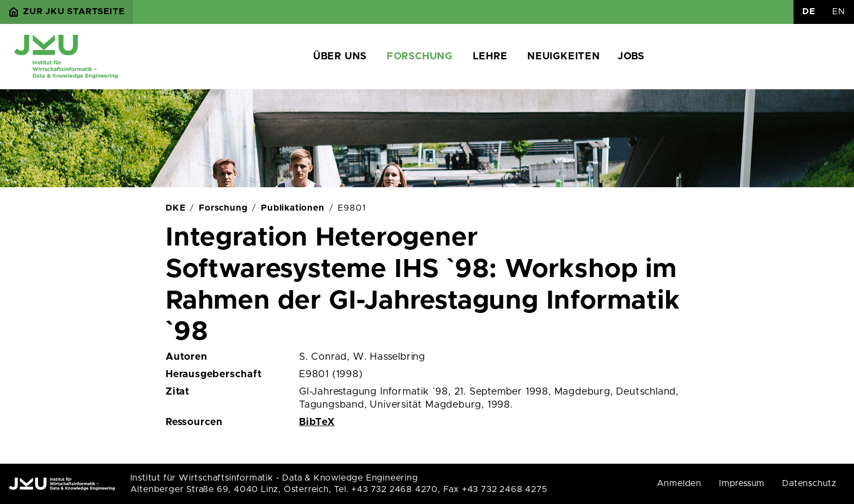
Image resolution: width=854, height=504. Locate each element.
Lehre (490, 57)
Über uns (340, 57)
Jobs (631, 57)
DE (809, 11)
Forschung (420, 57)
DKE (175, 208)
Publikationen (292, 208)
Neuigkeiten (564, 57)
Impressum (742, 483)
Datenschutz (809, 483)
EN (839, 11)
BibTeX (317, 422)
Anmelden (679, 483)
